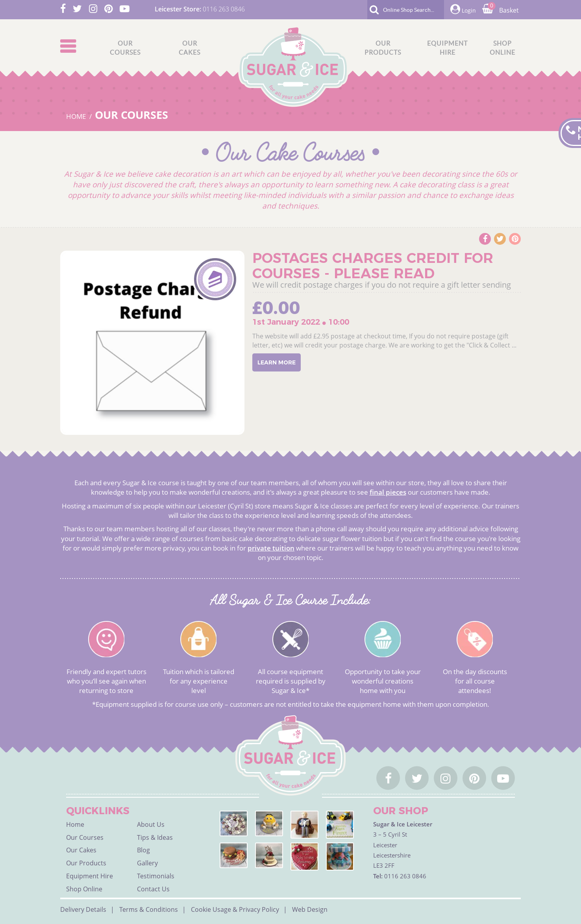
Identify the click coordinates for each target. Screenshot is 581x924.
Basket (501, 10)
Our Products (86, 863)
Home (75, 824)
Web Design (310, 909)
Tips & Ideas (155, 837)
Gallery (147, 863)
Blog (143, 850)
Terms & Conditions (149, 909)
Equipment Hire (90, 876)
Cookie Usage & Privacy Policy (235, 909)
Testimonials (156, 876)
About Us (151, 824)
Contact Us (153, 889)
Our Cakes (81, 850)
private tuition (271, 548)
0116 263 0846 (224, 9)
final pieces (388, 492)
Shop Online (84, 889)
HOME (77, 116)
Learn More (277, 362)
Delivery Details (83, 909)
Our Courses (131, 115)
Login (463, 9)
